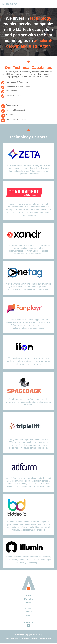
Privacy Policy (9, 638)
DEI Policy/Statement (30, 638)
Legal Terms (19, 638)
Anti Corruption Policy (45, 638)
